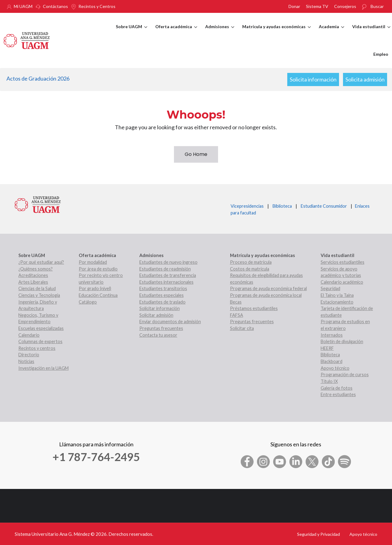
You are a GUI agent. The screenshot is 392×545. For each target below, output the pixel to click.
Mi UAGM (23, 6)
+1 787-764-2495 (96, 457)
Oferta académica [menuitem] (176, 32)
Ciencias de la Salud (37, 288)
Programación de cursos (345, 375)
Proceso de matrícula (251, 262)
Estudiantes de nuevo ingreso (168, 262)
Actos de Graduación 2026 (38, 78)
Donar (294, 6)
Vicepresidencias (247, 206)
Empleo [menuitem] (381, 54)
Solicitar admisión (156, 315)
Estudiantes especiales (162, 295)
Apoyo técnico (335, 368)
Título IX (329, 381)
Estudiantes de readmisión (165, 269)
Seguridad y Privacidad (318, 534)
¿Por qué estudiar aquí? (41, 262)
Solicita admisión (365, 79)
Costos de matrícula (250, 269)
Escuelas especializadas (41, 328)
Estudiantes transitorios (163, 288)
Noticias (26, 361)
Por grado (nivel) (95, 288)
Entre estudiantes (338, 394)
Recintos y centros (37, 348)
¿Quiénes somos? (36, 269)
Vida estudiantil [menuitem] (371, 32)
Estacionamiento (337, 302)
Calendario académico (342, 282)
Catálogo (88, 302)
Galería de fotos (337, 388)
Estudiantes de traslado (162, 302)
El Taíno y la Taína (337, 295)
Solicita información (313, 79)
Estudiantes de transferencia (168, 275)
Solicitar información (160, 308)
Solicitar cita (242, 328)
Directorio (29, 355)
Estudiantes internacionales (166, 282)
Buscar (377, 6)
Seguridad (330, 288)
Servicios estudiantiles (343, 262)
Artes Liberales (33, 282)
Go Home (196, 154)
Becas (236, 302)
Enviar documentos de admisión (170, 322)
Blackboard (332, 361)
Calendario (29, 335)
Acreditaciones (33, 275)
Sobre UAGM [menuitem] (132, 32)
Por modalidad (93, 262)
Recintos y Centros (97, 6)
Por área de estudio (98, 269)
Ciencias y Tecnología (39, 295)
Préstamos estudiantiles (254, 308)
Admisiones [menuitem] (220, 32)
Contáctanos (55, 6)
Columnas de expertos (40, 341)
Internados (332, 335)
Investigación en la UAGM (43, 368)
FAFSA (237, 315)
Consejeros (345, 6)
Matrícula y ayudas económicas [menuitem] (277, 32)
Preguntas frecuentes (161, 328)
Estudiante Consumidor (324, 206)
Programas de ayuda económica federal (268, 288)
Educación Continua (98, 295)
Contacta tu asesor (158, 335)
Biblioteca (282, 206)
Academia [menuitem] (332, 32)
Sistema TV (317, 6)
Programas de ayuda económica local (266, 295)
